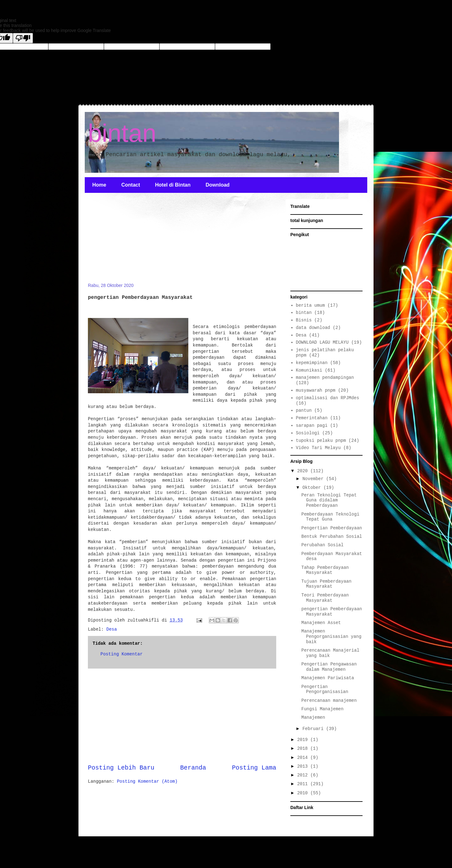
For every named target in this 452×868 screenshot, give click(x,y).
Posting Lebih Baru (121, 768)
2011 (304, 784)
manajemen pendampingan (325, 378)
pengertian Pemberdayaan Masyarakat (332, 612)
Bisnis (304, 320)
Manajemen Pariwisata (328, 678)
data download (313, 328)
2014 (304, 758)
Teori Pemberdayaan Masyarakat (325, 598)
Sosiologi (308, 433)
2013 (304, 766)
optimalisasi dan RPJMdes (328, 398)
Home (99, 185)
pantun (304, 410)
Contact (131, 185)
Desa (112, 629)
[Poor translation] (23, 38)
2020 (304, 471)
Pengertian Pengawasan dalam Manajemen (329, 667)
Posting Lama (254, 768)
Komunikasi (309, 370)
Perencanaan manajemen (329, 701)
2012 (304, 775)
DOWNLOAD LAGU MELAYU (322, 342)
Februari (314, 729)
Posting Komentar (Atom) (147, 781)
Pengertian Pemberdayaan (332, 528)
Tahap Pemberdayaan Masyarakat (325, 570)
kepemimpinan (312, 363)
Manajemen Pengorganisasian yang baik (331, 637)
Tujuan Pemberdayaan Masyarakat (326, 584)
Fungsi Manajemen (322, 709)
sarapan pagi (312, 426)
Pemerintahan (312, 418)
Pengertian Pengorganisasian (325, 689)
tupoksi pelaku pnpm (321, 441)
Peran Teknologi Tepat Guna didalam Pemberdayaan (329, 500)
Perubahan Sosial (322, 545)
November (314, 479)
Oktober (313, 488)
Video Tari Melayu (318, 448)
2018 (304, 749)
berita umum (310, 305)
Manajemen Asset (321, 623)
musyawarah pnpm (316, 390)
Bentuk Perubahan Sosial (332, 537)
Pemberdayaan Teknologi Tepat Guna (330, 517)
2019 (304, 740)
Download (218, 185)
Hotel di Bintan (173, 185)
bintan (122, 133)
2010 (304, 793)
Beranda (193, 768)
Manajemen (313, 717)
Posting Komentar (121, 654)
